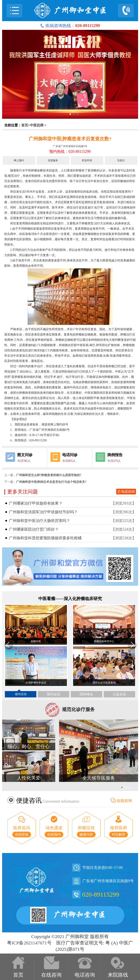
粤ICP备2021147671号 (29, 943)
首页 (25, 125)
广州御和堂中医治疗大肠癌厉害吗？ (40, 521)
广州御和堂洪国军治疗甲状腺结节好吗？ (43, 512)
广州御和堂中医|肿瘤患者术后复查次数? (70, 139)
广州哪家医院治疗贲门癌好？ (34, 529)
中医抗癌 (37, 125)
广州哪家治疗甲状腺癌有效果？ (36, 503)
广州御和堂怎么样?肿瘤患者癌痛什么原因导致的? (49, 475)
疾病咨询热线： (70, 26)
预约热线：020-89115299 (70, 152)
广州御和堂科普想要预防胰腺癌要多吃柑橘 (45, 538)
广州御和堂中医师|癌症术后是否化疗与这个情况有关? (51, 482)
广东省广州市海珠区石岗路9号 (70, 146)
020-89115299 (101, 894)
